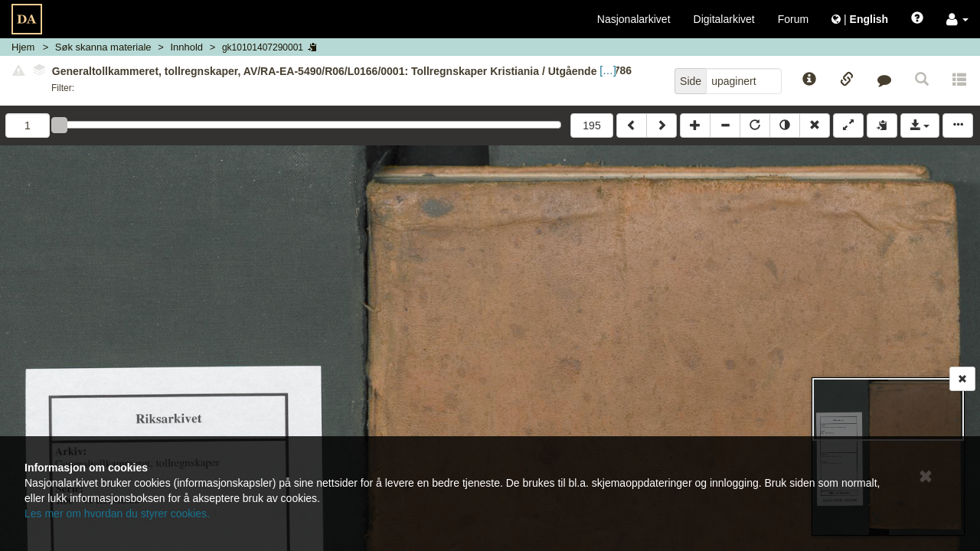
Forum (793, 19)
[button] (957, 19)
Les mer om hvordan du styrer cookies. (117, 514)
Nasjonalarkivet (634, 19)
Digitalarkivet (724, 19)
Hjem (23, 47)
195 (591, 126)
